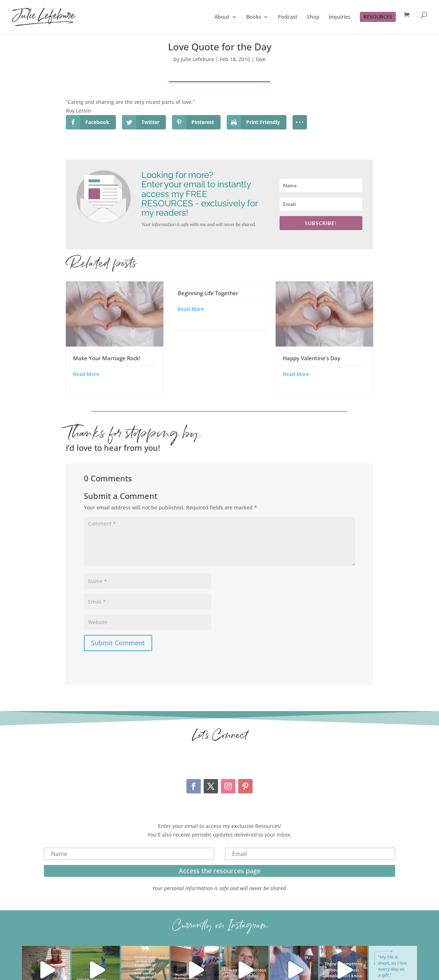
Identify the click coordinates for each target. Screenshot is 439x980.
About (222, 17)
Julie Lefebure (197, 59)
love (261, 59)
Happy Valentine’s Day (312, 358)
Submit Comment (118, 643)
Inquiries (340, 17)
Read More (86, 374)
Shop (313, 17)
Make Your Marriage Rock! (107, 358)
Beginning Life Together (208, 293)
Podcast (288, 17)
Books (254, 17)
